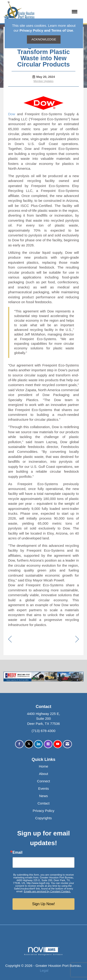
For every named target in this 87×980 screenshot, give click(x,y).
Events (44, 788)
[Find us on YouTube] (58, 744)
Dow (12, 114)
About (43, 774)
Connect (44, 781)
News (44, 796)
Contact (44, 803)
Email (18, 853)
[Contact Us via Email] (67, 744)
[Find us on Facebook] (19, 744)
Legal (44, 970)
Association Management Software (43, 951)
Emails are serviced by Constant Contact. (47, 891)
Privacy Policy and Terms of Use (46, 30)
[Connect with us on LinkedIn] (38, 744)
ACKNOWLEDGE (44, 39)
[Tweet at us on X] (29, 744)
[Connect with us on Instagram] (48, 744)
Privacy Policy (43, 811)
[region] (77, 640)
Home (43, 766)
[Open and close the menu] (58, 12)
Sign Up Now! (44, 904)
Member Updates (44, 81)
